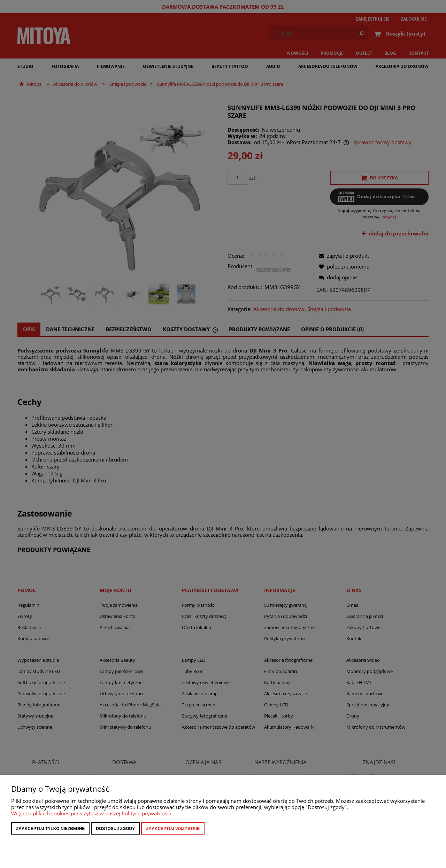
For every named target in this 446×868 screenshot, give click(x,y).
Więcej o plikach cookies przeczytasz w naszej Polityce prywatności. (92, 813)
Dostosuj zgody (115, 829)
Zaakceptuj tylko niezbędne (50, 829)
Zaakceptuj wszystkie (173, 829)
